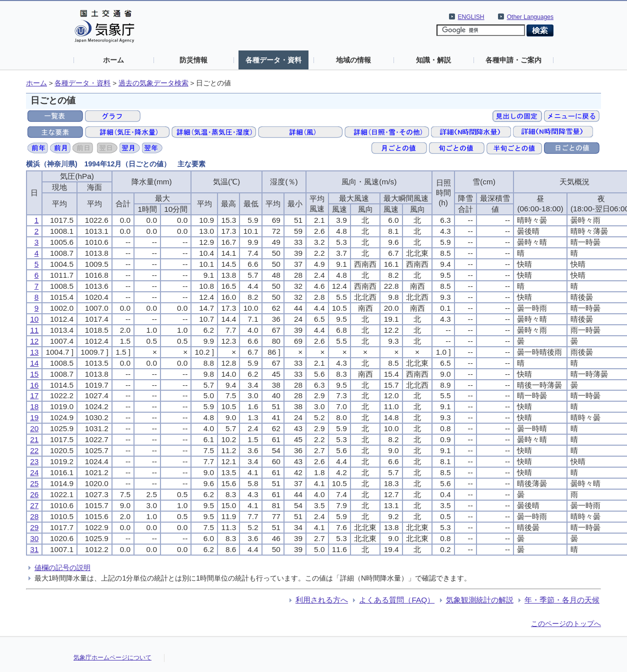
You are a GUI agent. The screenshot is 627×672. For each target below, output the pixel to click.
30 (34, 538)
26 (34, 494)
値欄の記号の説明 (62, 568)
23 (34, 461)
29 (34, 527)
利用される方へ (322, 600)
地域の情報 (353, 60)
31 (34, 549)
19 (34, 417)
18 (34, 406)
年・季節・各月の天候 (562, 600)
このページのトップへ (566, 624)
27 (34, 505)
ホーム (113, 60)
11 (34, 330)
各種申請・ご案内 (513, 60)
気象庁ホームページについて (112, 658)
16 (34, 385)
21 (34, 439)
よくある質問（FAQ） (397, 600)
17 (34, 395)
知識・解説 (433, 60)
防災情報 (193, 60)
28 (34, 516)
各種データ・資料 (273, 60)
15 (34, 374)
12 (34, 341)
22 (34, 450)
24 (34, 472)
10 (34, 319)
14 (34, 363)
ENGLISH (471, 17)
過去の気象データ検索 (153, 83)
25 (34, 483)
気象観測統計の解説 (480, 600)
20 (34, 428)
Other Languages (530, 17)
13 (34, 352)
